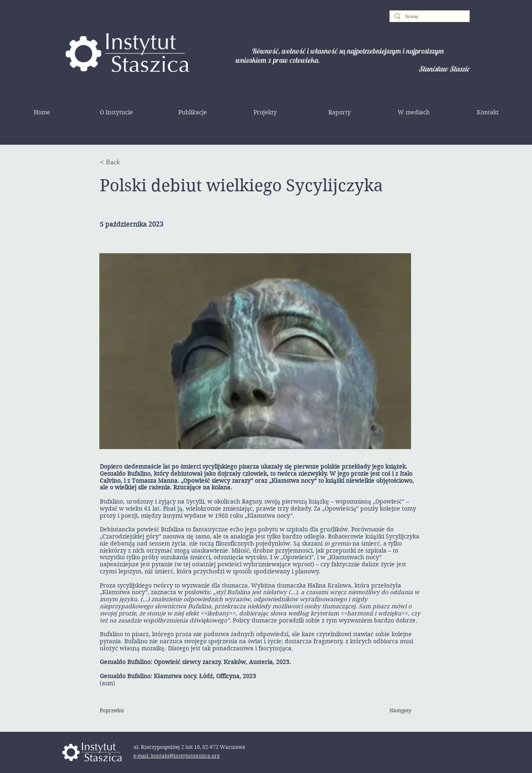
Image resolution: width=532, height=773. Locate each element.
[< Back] (127, 162)
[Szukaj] (429, 17)
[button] (116, 112)
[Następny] (391, 711)
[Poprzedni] (127, 711)
